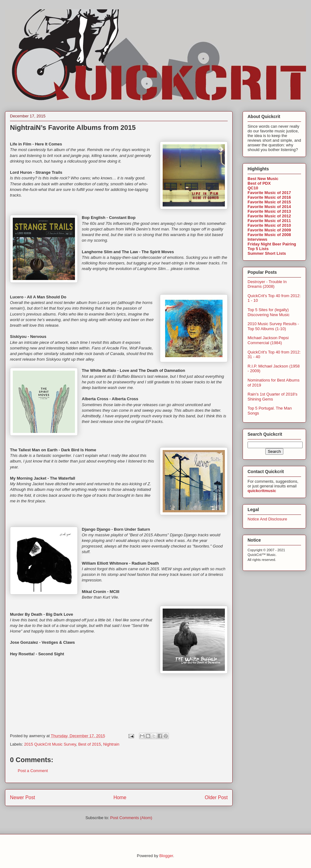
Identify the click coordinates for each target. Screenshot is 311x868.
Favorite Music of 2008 (269, 235)
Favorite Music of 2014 (269, 207)
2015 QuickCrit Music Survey (50, 744)
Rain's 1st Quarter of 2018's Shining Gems (272, 397)
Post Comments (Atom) (131, 818)
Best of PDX (259, 183)
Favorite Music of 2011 (269, 221)
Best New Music (263, 179)
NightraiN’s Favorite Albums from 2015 (73, 128)
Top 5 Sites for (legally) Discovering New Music (269, 312)
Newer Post (23, 797)
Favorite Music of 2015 (269, 202)
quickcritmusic (262, 491)
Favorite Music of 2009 (269, 230)
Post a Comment (33, 771)
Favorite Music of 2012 (269, 216)
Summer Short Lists (267, 253)
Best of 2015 (89, 744)
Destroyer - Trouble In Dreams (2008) (267, 284)
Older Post (216, 797)
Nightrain (111, 744)
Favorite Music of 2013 (269, 211)
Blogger (166, 856)
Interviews (258, 239)
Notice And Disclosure (267, 519)
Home (120, 797)
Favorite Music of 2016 (269, 197)
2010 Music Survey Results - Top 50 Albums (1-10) (273, 326)
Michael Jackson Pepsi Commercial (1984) (268, 340)
